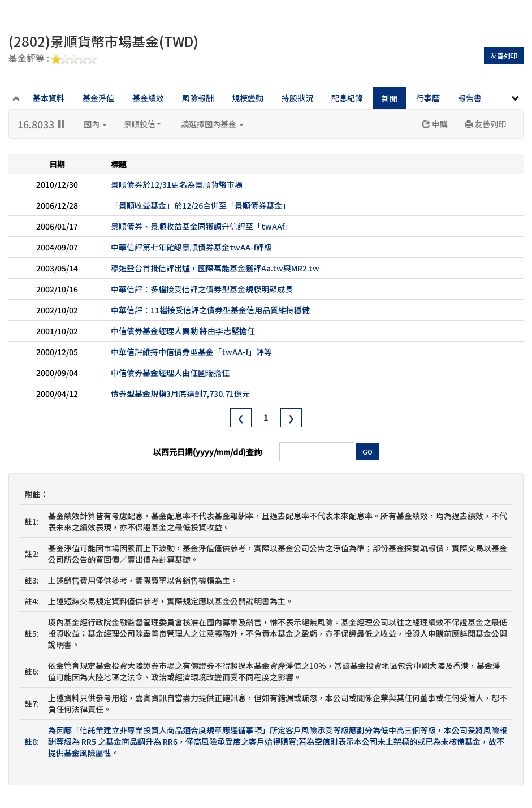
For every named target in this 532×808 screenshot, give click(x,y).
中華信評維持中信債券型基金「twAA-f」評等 (191, 352)
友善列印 (504, 55)
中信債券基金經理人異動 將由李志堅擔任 (183, 331)
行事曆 (428, 98)
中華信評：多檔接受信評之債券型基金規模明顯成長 (202, 289)
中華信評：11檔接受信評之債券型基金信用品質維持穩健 (210, 310)
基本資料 (49, 98)
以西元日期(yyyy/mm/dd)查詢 (207, 452)
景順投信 (142, 124)
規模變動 (248, 98)
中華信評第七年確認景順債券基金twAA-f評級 (191, 247)
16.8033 (42, 124)
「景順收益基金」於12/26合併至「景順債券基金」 (200, 205)
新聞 (390, 98)
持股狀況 (297, 98)
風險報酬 (198, 98)
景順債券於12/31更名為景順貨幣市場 (177, 184)
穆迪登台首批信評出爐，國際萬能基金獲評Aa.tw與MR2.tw (215, 268)
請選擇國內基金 (212, 124)
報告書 (470, 98)
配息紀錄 (347, 98)
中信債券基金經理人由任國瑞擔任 (170, 373)
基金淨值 (98, 98)
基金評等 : (53, 59)
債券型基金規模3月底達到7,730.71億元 (180, 394)
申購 (435, 124)
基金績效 (148, 98)
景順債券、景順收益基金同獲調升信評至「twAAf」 (202, 226)
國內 (95, 124)
